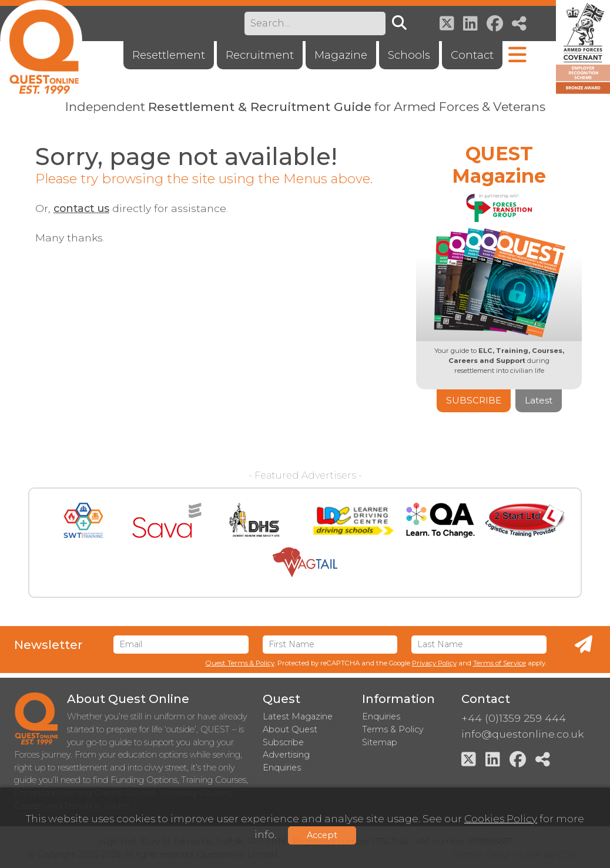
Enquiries (381, 716)
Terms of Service (500, 663)
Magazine (341, 55)
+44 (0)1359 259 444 (514, 718)
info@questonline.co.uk (522, 734)
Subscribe (474, 400)
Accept (322, 835)
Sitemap (380, 742)
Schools (409, 55)
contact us (81, 208)
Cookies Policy (501, 818)
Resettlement (169, 55)
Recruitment (260, 55)
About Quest (290, 729)
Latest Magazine (298, 716)
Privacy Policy (434, 663)
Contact (472, 55)
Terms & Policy (393, 729)
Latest (539, 400)
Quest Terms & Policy (240, 663)
